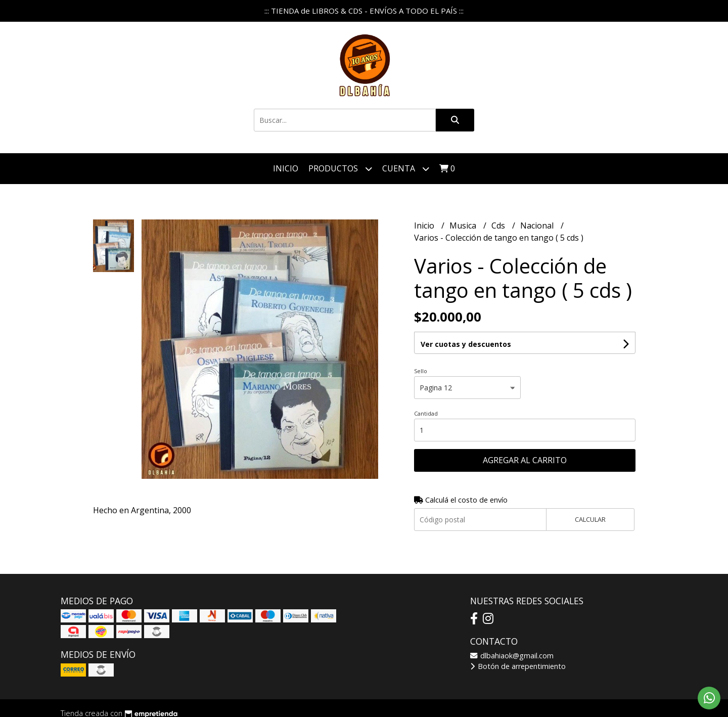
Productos (340, 169)
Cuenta (406, 169)
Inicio (286, 168)
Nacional (538, 226)
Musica (464, 226)
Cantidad (426, 413)
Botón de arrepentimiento (518, 666)
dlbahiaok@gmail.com (512, 656)
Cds (499, 226)
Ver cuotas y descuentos (466, 344)
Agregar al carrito (525, 460)
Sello (421, 371)
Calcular (590, 519)
